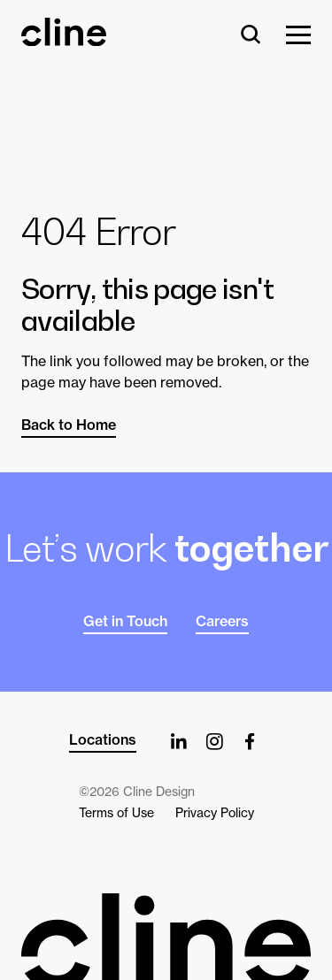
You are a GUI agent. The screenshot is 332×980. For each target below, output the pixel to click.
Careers (222, 621)
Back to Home (69, 425)
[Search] (251, 36)
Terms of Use (116, 813)
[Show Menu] (298, 36)
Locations (103, 739)
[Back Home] (64, 38)
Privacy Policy (215, 813)
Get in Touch (125, 621)
